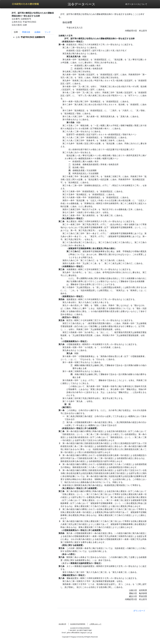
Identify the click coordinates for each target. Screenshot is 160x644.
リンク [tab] (48, 32)
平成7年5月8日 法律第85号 (33, 37)
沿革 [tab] (16, 32)
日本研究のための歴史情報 (25, 4)
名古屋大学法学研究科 (78, 624)
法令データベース (81, 4)
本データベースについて (136, 4)
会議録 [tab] (37, 32)
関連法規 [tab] (26, 32)
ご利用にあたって (95, 624)
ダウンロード (139, 611)
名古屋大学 (62, 624)
